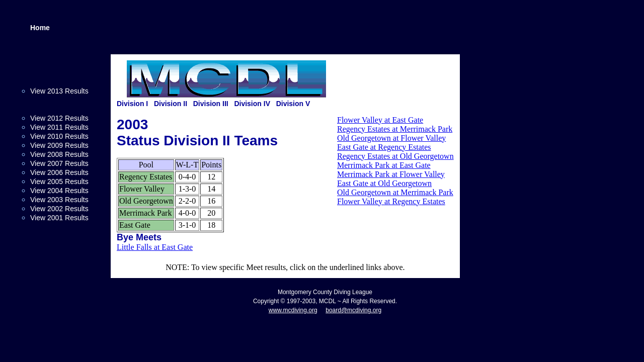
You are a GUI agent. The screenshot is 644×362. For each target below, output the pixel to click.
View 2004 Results (59, 191)
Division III (211, 104)
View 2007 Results (59, 163)
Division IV (252, 104)
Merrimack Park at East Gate (384, 165)
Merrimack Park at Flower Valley (391, 174)
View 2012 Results (59, 118)
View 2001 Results (59, 218)
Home (40, 28)
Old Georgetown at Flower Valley (391, 138)
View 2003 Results (59, 200)
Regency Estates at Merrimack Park (395, 129)
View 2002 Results (59, 209)
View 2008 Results (59, 154)
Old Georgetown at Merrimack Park (395, 192)
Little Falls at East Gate (155, 247)
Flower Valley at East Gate (380, 120)
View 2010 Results (59, 136)
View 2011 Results (59, 127)
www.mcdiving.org (293, 310)
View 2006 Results (59, 172)
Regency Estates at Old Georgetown (395, 156)
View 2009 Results (59, 145)
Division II (171, 104)
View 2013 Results (59, 91)
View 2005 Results (59, 182)
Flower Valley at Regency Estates (391, 201)
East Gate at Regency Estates (384, 147)
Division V (293, 104)
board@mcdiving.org (353, 310)
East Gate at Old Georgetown (384, 183)
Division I (132, 104)
